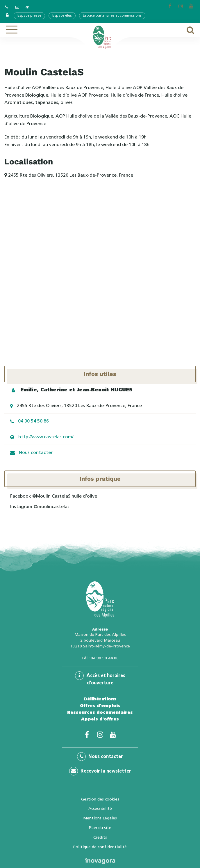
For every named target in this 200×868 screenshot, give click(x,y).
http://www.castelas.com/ (46, 437)
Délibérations (100, 699)
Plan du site (100, 828)
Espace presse (29, 16)
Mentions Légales (100, 818)
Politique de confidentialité (100, 847)
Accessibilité (100, 808)
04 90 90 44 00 (105, 658)
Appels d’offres (100, 719)
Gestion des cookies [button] (100, 799)
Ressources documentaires (100, 712)
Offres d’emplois (100, 706)
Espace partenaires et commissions (112, 16)
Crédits (100, 837)
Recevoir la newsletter (100, 771)
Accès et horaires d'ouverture (100, 678)
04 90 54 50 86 (33, 421)
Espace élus (62, 16)
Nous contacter (36, 452)
